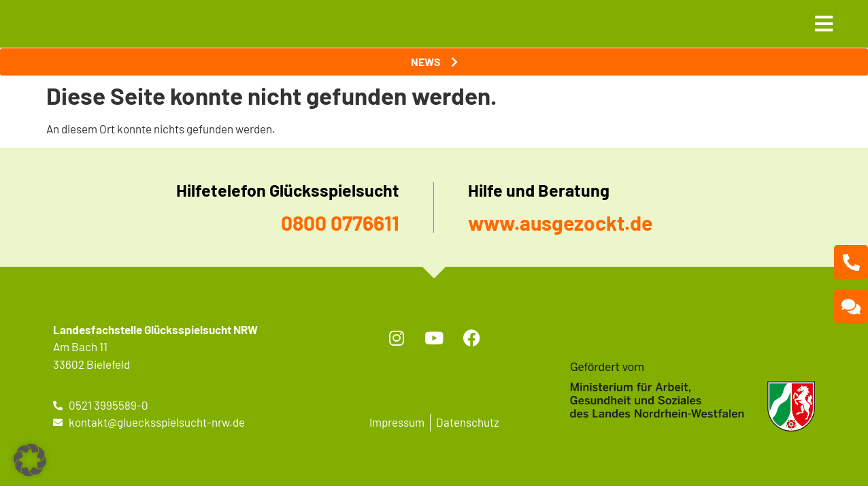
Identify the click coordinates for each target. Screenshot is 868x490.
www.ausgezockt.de (560, 223)
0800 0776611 (340, 223)
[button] (30, 460)
